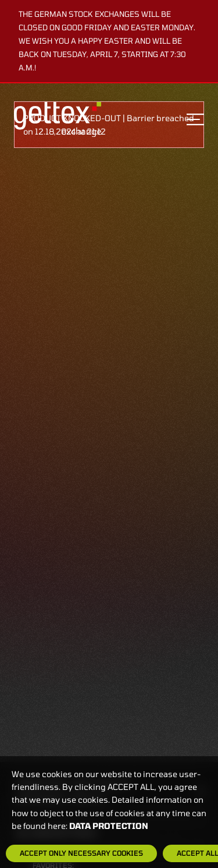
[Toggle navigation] (195, 119)
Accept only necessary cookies (81, 853)
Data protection (109, 826)
